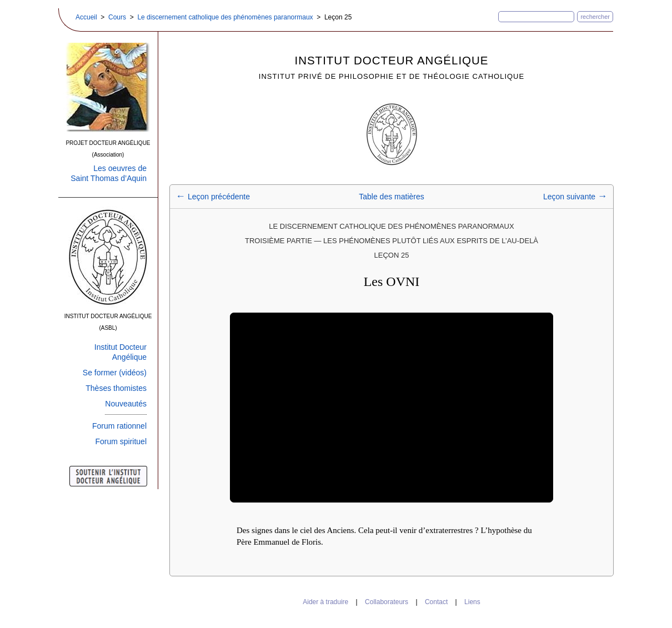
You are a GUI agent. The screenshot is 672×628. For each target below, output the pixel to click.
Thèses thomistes (116, 388)
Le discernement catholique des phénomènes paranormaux (225, 17)
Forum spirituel (121, 441)
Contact (436, 602)
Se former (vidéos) (115, 373)
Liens (472, 602)
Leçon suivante (575, 197)
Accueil (86, 17)
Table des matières (392, 197)
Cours (117, 17)
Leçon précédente (213, 197)
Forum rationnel (119, 426)
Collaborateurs (387, 602)
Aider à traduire (325, 602)
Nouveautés (126, 404)
